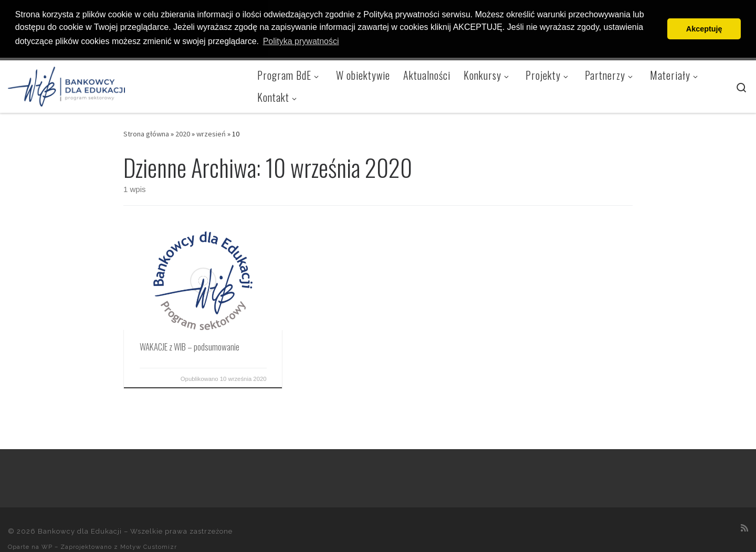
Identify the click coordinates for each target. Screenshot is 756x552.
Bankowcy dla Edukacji (80, 531)
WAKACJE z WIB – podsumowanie (190, 346)
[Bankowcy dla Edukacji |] (66, 83)
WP (47, 546)
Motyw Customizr (149, 546)
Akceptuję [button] (704, 29)
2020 (183, 133)
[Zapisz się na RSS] (744, 527)
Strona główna (146, 133)
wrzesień (211, 133)
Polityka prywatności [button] (301, 41)
